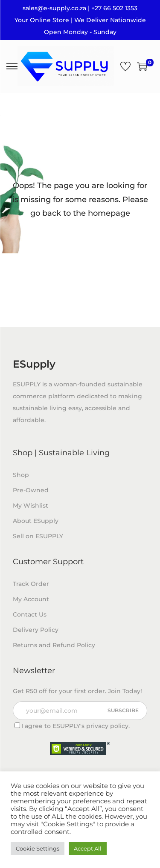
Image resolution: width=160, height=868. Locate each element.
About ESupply (36, 521)
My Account (31, 599)
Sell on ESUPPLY (38, 536)
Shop (21, 475)
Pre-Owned (31, 490)
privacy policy (107, 726)
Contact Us (30, 614)
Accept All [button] (88, 848)
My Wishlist (31, 505)
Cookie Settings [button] (38, 848)
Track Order (31, 584)
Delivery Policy (36, 630)
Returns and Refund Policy (54, 645)
